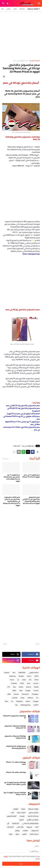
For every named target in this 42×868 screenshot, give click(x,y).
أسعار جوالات (17, 446)
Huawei (7, 672)
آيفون (15, 9)
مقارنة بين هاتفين (33, 820)
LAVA (9, 694)
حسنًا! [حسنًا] (21, 864)
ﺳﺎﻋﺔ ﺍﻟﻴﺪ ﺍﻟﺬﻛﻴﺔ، (33, 816)
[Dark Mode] (8, 3)
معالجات (25, 831)
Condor (36, 691)
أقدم (5, 644)
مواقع (17, 831)
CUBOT (36, 705)
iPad (21, 691)
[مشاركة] (4, 77)
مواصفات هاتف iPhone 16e (16, 772)
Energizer (35, 694)
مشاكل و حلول (34, 813)
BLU (15, 687)
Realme (21, 676)
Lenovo (36, 683)
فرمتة (23, 809)
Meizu (21, 687)
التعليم (24, 834)
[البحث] (3, 3)
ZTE (30, 680)
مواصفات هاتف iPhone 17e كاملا (16, 763)
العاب (37, 827)
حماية (17, 834)
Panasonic (25, 694)
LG (18, 680)
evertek (15, 698)
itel (16, 705)
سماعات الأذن (34, 834)
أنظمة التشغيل (12, 816)
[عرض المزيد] (14, 452)
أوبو (2, 9)
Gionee (16, 694)
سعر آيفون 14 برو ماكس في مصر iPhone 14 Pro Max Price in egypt (12, 478)
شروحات (22, 816)
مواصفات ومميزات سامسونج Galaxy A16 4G (15, 737)
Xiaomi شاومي (33, 672)
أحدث (37, 644)
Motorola (13, 676)
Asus (29, 683)
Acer (7, 701)
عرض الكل (5, 459)
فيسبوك (29, 827)
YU (12, 701)
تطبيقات (16, 809)
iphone (29, 687)
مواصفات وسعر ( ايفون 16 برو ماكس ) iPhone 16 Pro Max (15, 783)
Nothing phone (26, 705)
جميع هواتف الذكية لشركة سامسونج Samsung (16, 747)
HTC (9, 687)
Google (28, 691)
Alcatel (36, 687)
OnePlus (14, 683)
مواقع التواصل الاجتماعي (30, 823)
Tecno (12, 680)
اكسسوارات (35, 831)
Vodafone (19, 701)
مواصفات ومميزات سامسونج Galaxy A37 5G (15, 727)
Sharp (22, 698)
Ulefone (30, 698)
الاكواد (21, 820)
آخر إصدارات (10, 827)
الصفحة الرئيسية (35, 61)
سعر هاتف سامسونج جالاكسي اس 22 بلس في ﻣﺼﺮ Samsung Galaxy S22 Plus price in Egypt (11, 501)
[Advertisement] (21, 35)
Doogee (36, 701)
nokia (24, 680)
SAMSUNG (22, 672)
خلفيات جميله (21, 813)
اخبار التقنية (16, 823)
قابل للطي (20, 827)
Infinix (36, 680)
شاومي (8, 9)
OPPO (36, 676)
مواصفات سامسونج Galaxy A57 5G (15, 717)
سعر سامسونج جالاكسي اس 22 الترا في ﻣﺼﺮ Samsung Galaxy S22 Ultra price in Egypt (31, 500)
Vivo (14, 672)
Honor (29, 676)
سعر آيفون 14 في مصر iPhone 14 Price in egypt (31, 476)
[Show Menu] (39, 3)
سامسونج (22, 9)
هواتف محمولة (33, 809)
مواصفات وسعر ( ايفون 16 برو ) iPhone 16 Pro (15, 793)
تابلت (12, 813)
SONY (22, 683)
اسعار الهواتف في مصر (21, 61)
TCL (37, 698)
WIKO (14, 691)
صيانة (11, 834)
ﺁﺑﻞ (8, 823)
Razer (28, 701)
